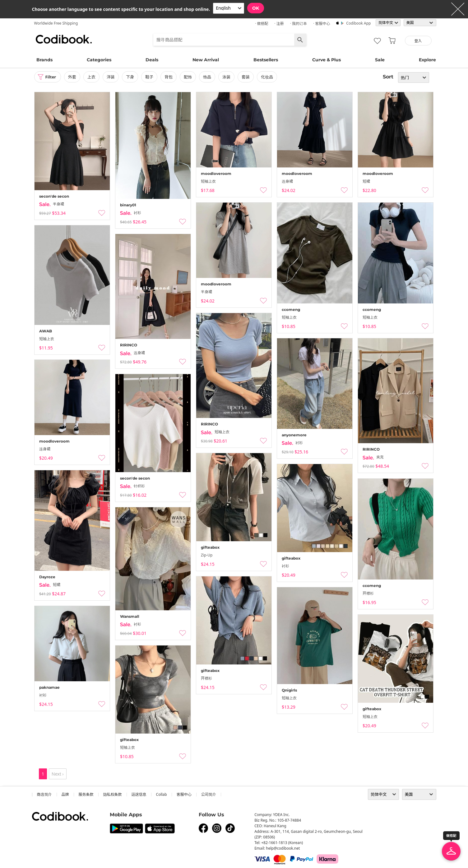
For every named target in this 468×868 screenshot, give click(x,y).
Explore (427, 60)
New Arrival (206, 60)
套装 (247, 77)
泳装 (228, 77)
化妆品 (269, 77)
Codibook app (358, 23)
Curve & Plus (327, 60)
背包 (170, 77)
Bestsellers (266, 60)
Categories (99, 60)
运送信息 (139, 794)
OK (256, 8)
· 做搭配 (262, 23)
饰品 (209, 77)
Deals (152, 60)
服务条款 (86, 794)
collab (162, 794)
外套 (74, 77)
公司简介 (209, 794)
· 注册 (279, 23)
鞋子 (151, 77)
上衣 (93, 77)
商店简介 (44, 794)
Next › (58, 774)
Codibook (64, 39)
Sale (380, 60)
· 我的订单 (299, 23)
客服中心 (184, 794)
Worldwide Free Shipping (56, 23)
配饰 (189, 77)
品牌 (65, 794)
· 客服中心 (322, 23)
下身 (132, 77)
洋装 (112, 77)
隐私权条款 (113, 794)
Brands (44, 60)
